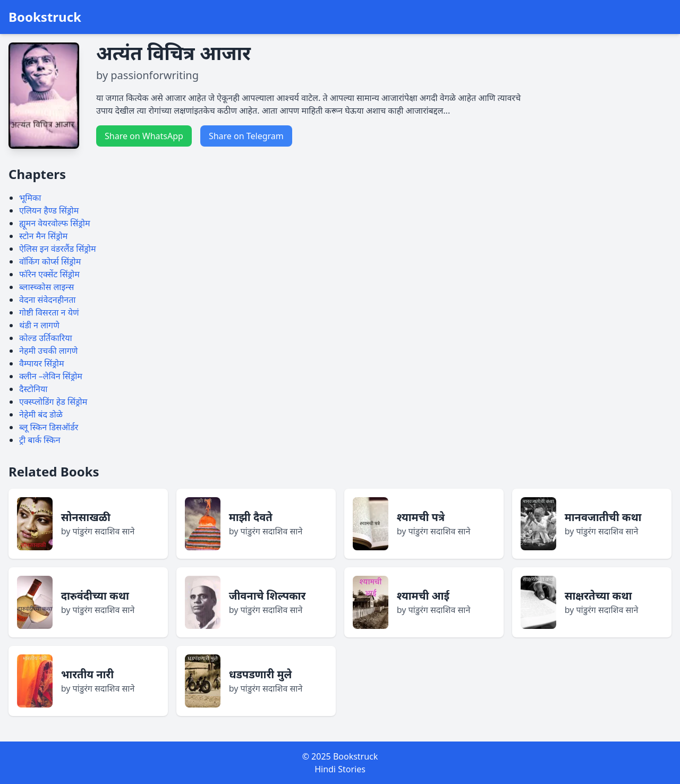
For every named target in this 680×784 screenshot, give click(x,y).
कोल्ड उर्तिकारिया (46, 338)
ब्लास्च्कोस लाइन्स (46, 287)
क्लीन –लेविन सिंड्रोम (51, 376)
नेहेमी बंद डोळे (41, 414)
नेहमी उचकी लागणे (48, 351)
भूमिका (30, 198)
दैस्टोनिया (33, 389)
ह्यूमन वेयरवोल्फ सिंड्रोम (55, 223)
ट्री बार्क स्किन (40, 440)
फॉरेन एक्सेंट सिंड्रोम (49, 274)
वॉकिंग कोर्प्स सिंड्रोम (50, 261)
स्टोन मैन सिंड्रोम (43, 236)
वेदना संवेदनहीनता (47, 300)
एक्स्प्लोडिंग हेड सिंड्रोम (53, 402)
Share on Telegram (246, 136)
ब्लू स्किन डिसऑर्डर (49, 427)
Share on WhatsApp (144, 136)
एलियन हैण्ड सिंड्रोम (49, 210)
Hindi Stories (340, 769)
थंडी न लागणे (39, 325)
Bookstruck (45, 17)
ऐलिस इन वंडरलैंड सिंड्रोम (58, 249)
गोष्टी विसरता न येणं (49, 312)
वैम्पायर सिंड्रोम (41, 363)
